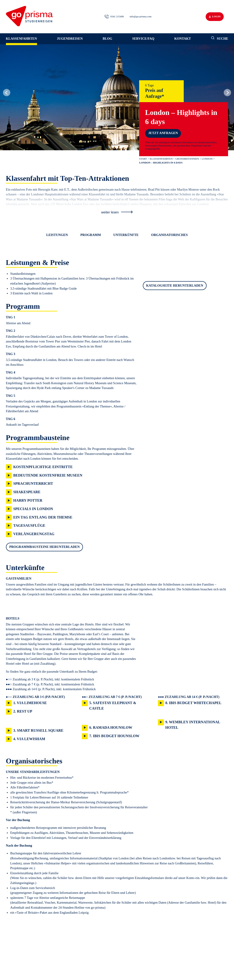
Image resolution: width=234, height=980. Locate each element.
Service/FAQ (143, 39)
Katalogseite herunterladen (174, 285)
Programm (91, 235)
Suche (220, 38)
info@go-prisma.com (141, 16)
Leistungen (57, 235)
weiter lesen (117, 212)
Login (215, 16)
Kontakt (183, 39)
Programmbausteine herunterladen (44, 547)
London (207, 159)
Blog (107, 39)
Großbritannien (187, 159)
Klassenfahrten (21, 39)
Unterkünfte (126, 235)
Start (143, 159)
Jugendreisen (70, 39)
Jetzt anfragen (163, 133)
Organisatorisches (169, 235)
